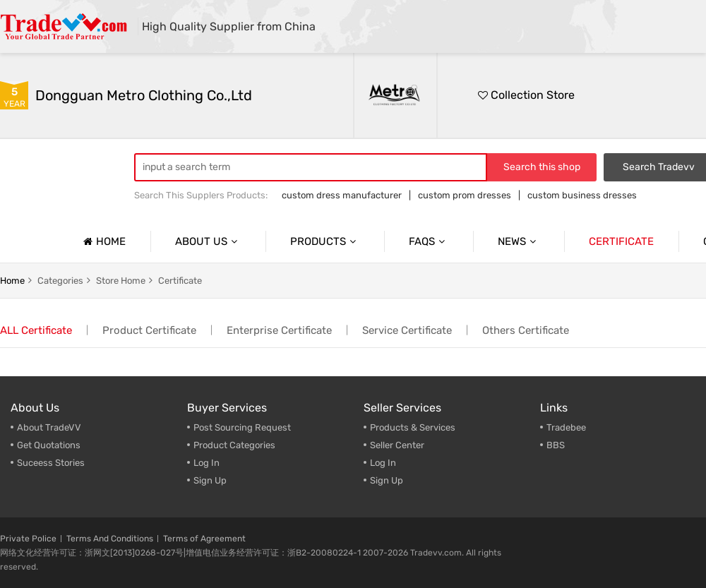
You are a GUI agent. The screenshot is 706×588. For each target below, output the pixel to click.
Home (103, 241)
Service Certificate (407, 330)
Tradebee (566, 427)
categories (60, 281)
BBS (556, 445)
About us (208, 241)
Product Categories (234, 445)
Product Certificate (149, 330)
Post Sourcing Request (242, 427)
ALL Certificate (36, 330)
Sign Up (387, 480)
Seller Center (397, 445)
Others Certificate (526, 330)
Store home (121, 281)
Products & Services (413, 427)
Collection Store (526, 95)
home (12, 281)
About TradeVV (49, 427)
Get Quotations (49, 445)
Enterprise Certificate (279, 330)
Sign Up (210, 480)
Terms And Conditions (110, 539)
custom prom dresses (465, 195)
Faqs (429, 241)
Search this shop (542, 167)
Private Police (28, 539)
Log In (207, 463)
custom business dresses (582, 195)
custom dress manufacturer (342, 195)
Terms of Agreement (204, 539)
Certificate (621, 241)
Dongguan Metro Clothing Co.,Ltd (144, 95)
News (519, 241)
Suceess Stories (51, 463)
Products (325, 241)
